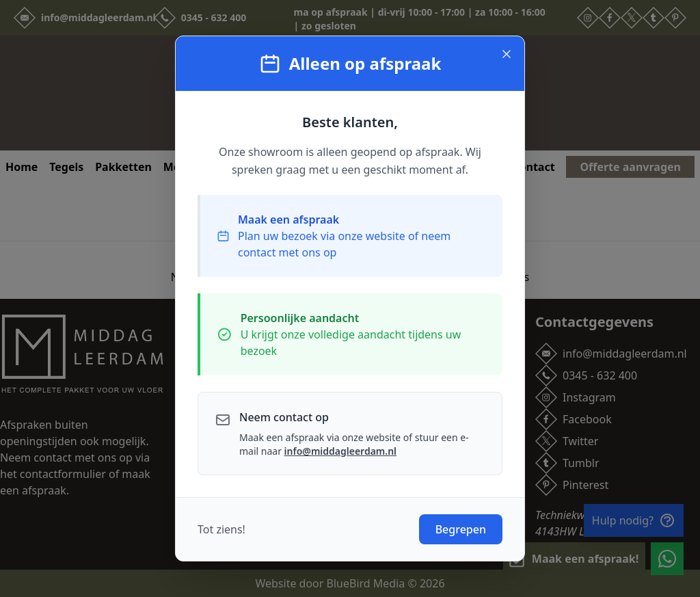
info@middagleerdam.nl (340, 451)
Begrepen (461, 529)
